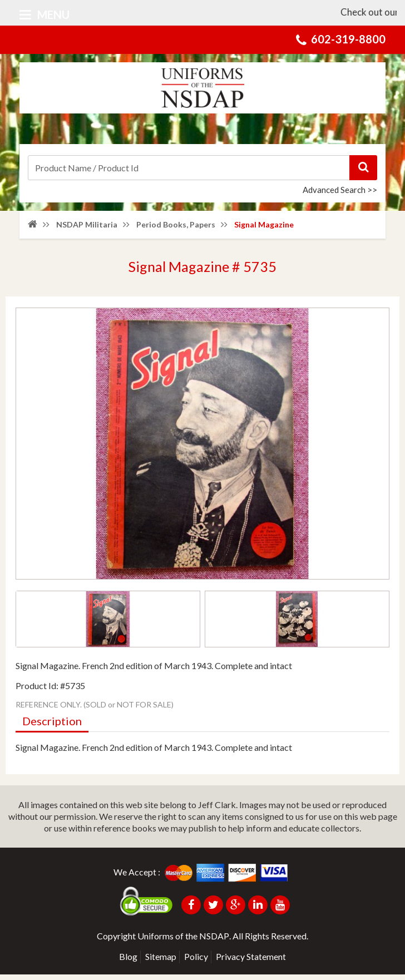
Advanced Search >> (340, 190)
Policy (196, 962)
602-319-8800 (348, 39)
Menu (45, 14)
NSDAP (214, 941)
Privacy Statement (251, 962)
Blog (128, 962)
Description (52, 727)
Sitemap (161, 962)
